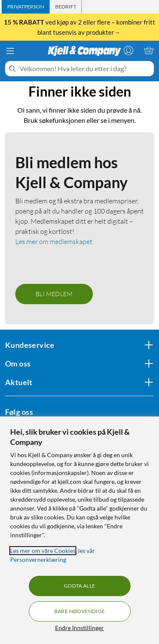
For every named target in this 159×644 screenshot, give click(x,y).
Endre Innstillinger (79, 628)
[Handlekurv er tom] (149, 50)
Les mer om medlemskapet (54, 241)
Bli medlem (54, 294)
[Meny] (10, 51)
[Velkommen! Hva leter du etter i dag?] (85, 69)
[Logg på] (128, 50)
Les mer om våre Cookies (43, 551)
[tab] (26, 7)
